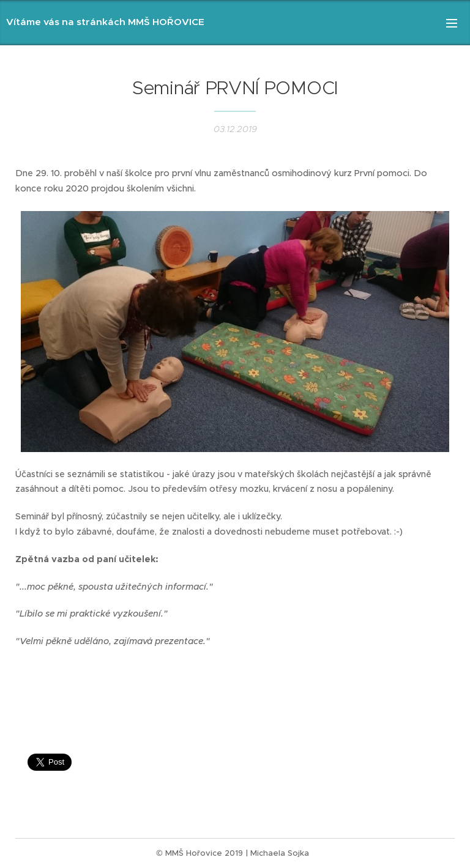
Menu (452, 23)
